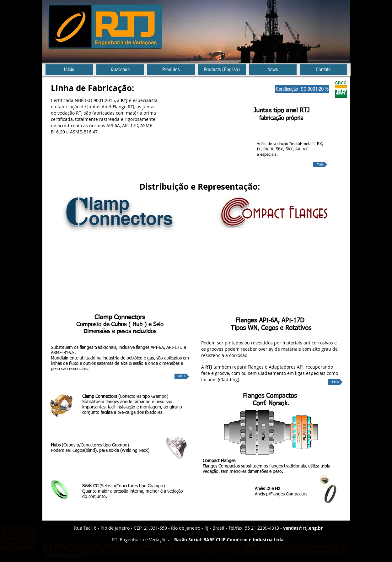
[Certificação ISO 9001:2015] (302, 89)
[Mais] (320, 165)
